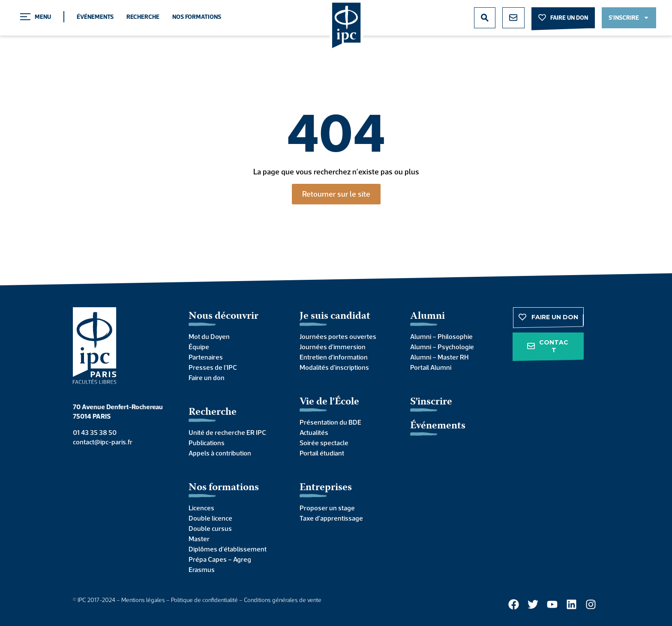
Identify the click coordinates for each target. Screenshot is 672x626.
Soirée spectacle (324, 443)
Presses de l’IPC (213, 367)
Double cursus (210, 528)
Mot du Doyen (209, 336)
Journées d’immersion (333, 347)
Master (199, 539)
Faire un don (207, 377)
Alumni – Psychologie (442, 347)
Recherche (143, 17)
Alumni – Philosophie (441, 336)
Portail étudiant (322, 453)
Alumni (427, 316)
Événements (95, 17)
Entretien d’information (334, 357)
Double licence (210, 518)
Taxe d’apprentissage (331, 518)
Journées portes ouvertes (338, 336)
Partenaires (206, 357)
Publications (207, 443)
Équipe (199, 347)
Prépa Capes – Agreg (220, 559)
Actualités (314, 432)
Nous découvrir (223, 316)
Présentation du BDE (330, 422)
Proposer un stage (327, 508)
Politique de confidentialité (204, 600)
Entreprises (326, 488)
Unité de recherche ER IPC (227, 432)
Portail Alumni (431, 367)
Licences (201, 508)
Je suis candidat (335, 316)
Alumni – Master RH (439, 357)
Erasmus (202, 569)
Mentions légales (143, 600)
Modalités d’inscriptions (334, 367)
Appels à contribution (220, 453)
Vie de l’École (329, 402)
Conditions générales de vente (283, 600)
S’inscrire (431, 402)
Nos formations (197, 17)
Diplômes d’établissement (228, 549)
